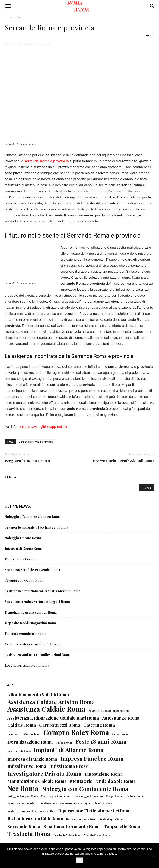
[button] (153, 6)
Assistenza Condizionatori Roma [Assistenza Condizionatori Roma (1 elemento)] (109, 711)
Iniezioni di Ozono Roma (24, 549)
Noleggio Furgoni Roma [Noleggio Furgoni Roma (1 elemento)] (23, 796)
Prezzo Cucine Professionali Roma (124, 461)
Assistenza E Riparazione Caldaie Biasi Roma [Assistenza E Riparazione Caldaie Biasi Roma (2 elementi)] (53, 718)
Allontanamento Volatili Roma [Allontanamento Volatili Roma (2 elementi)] (38, 694)
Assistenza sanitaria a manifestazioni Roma (38, 655)
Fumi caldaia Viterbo (21, 559)
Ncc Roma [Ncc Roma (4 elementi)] (23, 788)
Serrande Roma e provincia (36, 442)
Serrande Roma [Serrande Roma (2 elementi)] (24, 826)
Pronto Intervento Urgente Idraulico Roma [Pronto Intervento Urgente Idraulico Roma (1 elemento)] (86, 803)
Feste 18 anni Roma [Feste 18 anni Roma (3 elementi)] (101, 741)
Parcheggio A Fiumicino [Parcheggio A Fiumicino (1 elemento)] (56, 796)
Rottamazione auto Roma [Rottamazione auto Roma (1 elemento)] (81, 819)
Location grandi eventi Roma (27, 665)
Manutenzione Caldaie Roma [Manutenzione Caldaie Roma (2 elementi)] (37, 781)
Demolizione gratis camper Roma (31, 612)
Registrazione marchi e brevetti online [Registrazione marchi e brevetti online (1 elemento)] (31, 811)
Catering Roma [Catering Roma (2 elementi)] (99, 725)
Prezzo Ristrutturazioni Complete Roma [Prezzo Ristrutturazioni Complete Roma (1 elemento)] (32, 803)
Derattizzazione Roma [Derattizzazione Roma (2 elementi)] (30, 742)
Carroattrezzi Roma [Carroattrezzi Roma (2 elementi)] (60, 725)
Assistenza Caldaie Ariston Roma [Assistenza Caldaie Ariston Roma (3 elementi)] (51, 702)
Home (9, 17)
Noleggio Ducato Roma (23, 538)
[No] (153, 856)
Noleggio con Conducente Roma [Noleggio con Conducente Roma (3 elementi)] (85, 789)
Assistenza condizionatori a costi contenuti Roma (42, 591)
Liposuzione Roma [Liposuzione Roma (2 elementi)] (104, 774)
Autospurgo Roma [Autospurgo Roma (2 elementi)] (121, 718)
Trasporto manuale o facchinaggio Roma (36, 527)
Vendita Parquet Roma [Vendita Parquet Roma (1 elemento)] (98, 835)
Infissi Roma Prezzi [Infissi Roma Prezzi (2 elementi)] (69, 766)
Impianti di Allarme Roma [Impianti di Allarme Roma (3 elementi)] (69, 750)
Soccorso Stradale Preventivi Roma (32, 570)
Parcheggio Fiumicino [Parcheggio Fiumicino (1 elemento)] (89, 796)
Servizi (21, 17)
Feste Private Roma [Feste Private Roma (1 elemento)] (19, 751)
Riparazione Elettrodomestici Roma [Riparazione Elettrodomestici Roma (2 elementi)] (95, 811)
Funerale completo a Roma (25, 634)
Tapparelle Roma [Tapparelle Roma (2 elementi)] (122, 826)
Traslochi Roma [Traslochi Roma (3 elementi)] (29, 833)
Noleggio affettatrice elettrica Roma (33, 517)
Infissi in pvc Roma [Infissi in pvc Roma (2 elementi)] (27, 766)
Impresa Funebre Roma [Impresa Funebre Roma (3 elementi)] (92, 758)
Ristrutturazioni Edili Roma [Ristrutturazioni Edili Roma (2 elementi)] (35, 818)
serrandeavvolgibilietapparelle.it (43, 427)
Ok (79, 860)
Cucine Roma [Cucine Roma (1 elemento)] (120, 734)
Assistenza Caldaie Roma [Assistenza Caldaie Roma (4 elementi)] (46, 709)
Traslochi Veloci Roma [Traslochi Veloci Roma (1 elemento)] (67, 835)
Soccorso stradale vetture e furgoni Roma (37, 602)
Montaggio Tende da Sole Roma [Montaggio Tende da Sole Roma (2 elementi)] (103, 781)
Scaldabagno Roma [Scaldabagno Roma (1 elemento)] (111, 819)
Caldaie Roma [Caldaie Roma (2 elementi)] (22, 725)
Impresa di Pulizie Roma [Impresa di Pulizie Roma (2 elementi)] (32, 759)
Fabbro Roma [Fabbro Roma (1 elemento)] (64, 742)
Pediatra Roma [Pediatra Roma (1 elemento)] (135, 796)
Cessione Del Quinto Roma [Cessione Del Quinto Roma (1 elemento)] (24, 734)
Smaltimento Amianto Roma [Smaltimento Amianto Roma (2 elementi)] (72, 826)
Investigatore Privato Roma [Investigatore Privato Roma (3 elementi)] (44, 773)
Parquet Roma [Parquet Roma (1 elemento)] (115, 796)
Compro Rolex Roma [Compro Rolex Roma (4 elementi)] (76, 732)
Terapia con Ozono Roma (24, 580)
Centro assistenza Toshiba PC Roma (33, 644)
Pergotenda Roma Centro (27, 461)
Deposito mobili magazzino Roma (31, 623)
